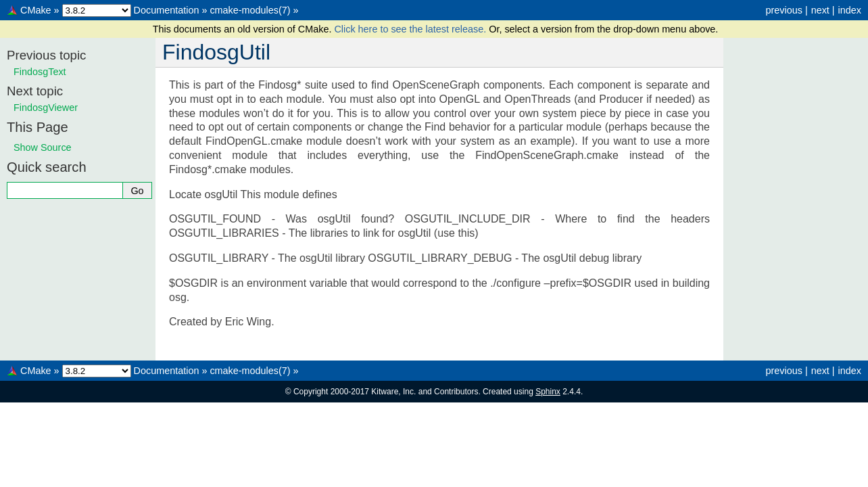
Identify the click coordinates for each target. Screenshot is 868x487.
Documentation (167, 10)
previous (783, 10)
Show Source (43, 147)
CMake (36, 10)
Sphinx (548, 392)
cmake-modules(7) (250, 10)
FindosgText (40, 72)
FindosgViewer (46, 108)
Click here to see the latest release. (411, 29)
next (820, 10)
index (850, 10)
